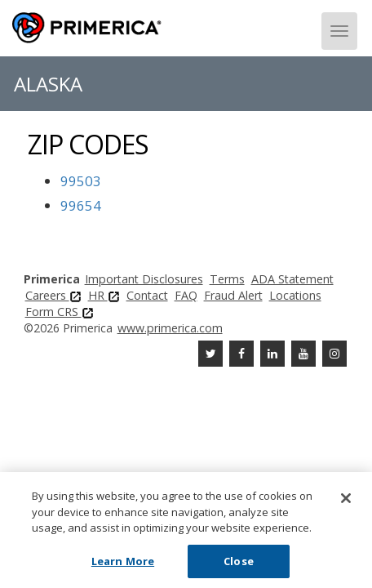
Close (239, 564)
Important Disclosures (144, 279)
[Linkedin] (272, 354)
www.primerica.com (170, 328)
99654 (81, 205)
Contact (147, 295)
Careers (53, 295)
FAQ (186, 295)
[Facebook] (241, 354)
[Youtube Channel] (303, 354)
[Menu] (339, 31)
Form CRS (60, 312)
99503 (81, 181)
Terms (227, 279)
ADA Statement (292, 279)
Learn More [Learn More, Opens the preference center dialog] (123, 564)
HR (104, 295)
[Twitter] (210, 354)
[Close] (346, 501)
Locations (295, 295)
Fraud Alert (233, 295)
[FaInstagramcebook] (334, 354)
